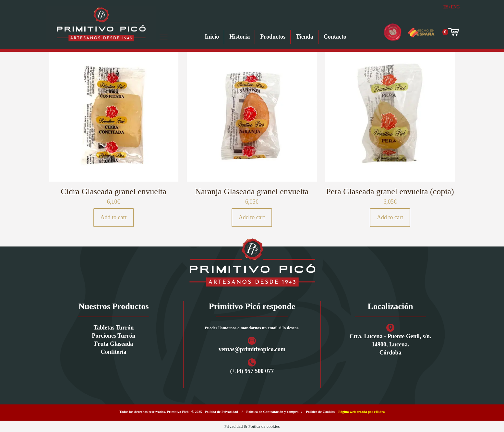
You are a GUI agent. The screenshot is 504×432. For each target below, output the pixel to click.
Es (446, 7)
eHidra (379, 412)
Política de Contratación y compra (272, 412)
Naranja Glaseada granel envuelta (252, 192)
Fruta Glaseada (114, 344)
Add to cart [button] (114, 217)
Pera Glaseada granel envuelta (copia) (390, 192)
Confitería (114, 352)
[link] (252, 263)
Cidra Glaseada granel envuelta (114, 192)
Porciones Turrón (114, 336)
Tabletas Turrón (114, 328)
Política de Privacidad (221, 412)
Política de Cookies (320, 412)
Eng (455, 7)
